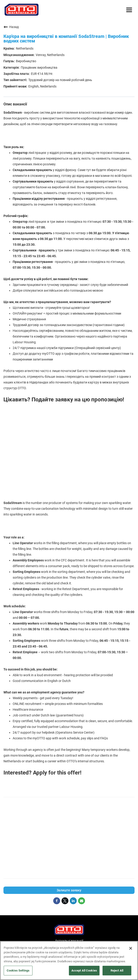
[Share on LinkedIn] (73, 901)
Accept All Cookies (84, 970)
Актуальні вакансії (69, 941)
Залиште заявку (69, 890)
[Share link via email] (82, 901)
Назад (11, 27)
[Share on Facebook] (57, 901)
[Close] (131, 948)
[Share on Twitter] (65, 901)
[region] (69, 960)
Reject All (117, 970)
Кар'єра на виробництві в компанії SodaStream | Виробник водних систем (66, 39)
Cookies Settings (18, 970)
